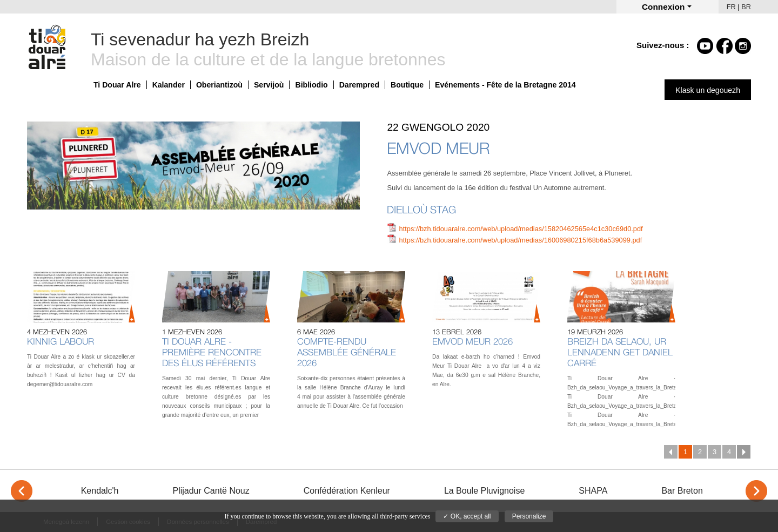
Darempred (359, 85)
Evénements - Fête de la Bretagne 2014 (505, 85)
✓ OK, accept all (467, 516)
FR (731, 7)
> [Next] (756, 491)
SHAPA (593, 491)
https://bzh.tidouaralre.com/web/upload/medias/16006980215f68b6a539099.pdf (521, 240)
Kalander (169, 85)
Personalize (529, 516)
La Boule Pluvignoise (484, 491)
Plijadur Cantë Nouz (211, 491)
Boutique (407, 85)
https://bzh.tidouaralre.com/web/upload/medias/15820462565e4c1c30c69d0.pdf (521, 229)
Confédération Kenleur (347, 491)
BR (746, 7)
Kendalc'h (100, 491)
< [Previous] (22, 491)
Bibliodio (311, 85)
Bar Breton (682, 491)
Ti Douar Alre (117, 85)
